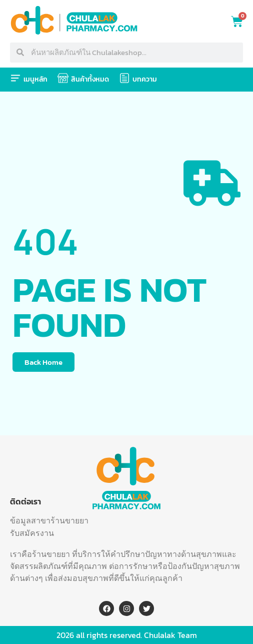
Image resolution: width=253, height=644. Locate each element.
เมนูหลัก (35, 79)
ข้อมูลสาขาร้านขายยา (49, 520)
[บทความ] (124, 78)
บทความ (145, 79)
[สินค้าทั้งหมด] (63, 78)
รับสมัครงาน (32, 533)
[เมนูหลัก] (15, 78)
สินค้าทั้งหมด (90, 79)
